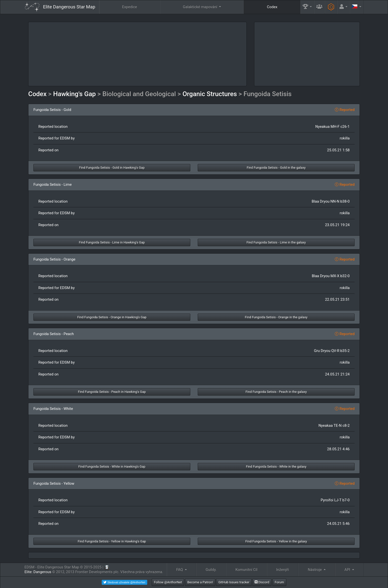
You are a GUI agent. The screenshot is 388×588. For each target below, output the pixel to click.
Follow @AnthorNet (168, 582)
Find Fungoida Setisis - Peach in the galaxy (276, 392)
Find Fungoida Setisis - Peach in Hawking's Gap (112, 392)
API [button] (348, 570)
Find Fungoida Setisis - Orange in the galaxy (276, 317)
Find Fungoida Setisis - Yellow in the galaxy (276, 541)
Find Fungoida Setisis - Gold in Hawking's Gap (112, 168)
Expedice (130, 7)
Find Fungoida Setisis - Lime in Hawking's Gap (112, 242)
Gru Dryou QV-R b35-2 (332, 351)
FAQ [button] (180, 570)
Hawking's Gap (74, 94)
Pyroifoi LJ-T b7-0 (335, 500)
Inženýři (283, 570)
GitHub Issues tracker (234, 582)
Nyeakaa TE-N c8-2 (334, 426)
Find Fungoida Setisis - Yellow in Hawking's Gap (112, 541)
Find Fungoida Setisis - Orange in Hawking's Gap (112, 317)
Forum (279, 582)
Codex (272, 7)
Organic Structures (210, 94)
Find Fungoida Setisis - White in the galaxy (276, 467)
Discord (262, 582)
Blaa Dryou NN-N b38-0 (331, 201)
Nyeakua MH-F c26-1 (332, 127)
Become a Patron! (200, 582)
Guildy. (211, 570)
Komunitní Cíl (246, 570)
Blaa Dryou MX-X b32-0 (331, 276)
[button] (307, 7)
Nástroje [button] (315, 570)
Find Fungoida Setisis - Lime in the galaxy (276, 242)
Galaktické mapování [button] (201, 7)
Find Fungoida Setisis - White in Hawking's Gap (112, 467)
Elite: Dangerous (38, 572)
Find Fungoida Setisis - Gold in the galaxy (276, 168)
